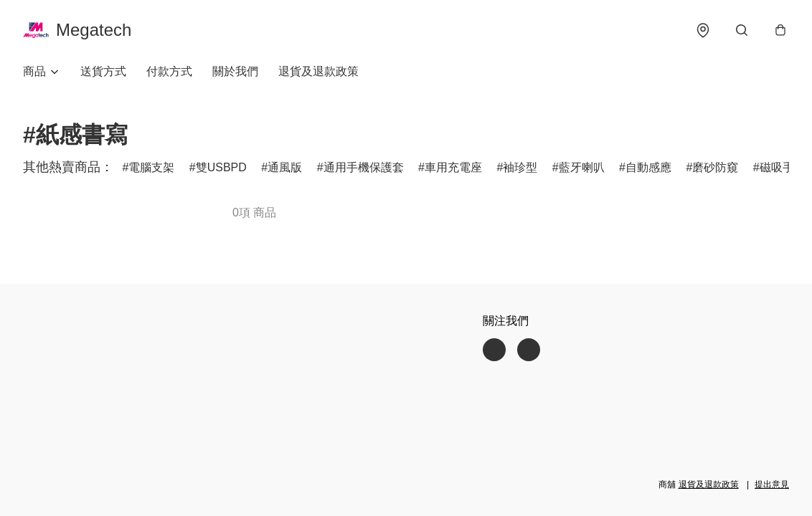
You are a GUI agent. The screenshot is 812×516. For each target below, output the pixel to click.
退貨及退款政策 (318, 71)
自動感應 (648, 167)
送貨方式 (103, 71)
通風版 (285, 167)
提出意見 (772, 484)
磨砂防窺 (715, 167)
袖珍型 (520, 167)
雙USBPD (221, 167)
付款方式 (169, 71)
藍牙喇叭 (582, 167)
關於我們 (235, 71)
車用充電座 (453, 167)
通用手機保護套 (364, 167)
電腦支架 (151, 167)
